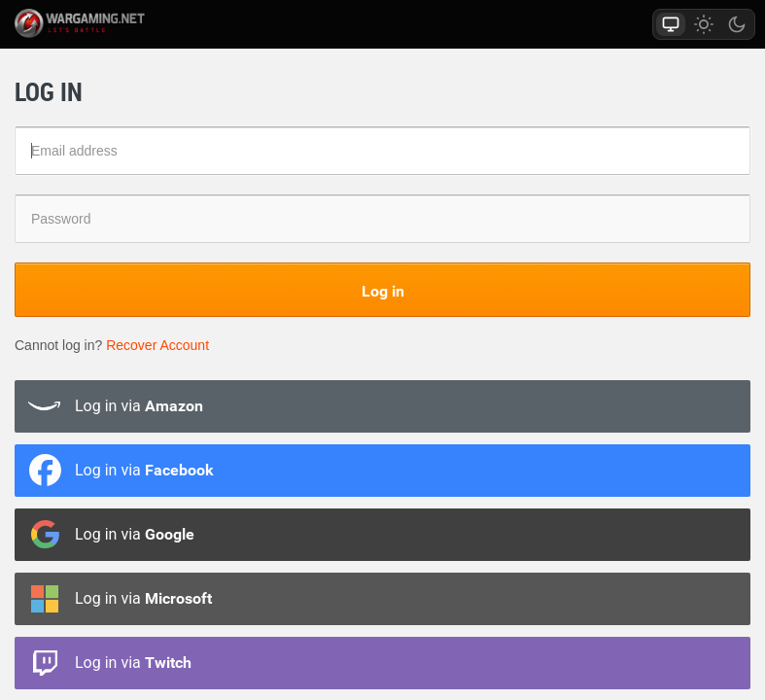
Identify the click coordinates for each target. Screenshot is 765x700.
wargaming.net (101, 23)
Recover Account (157, 345)
